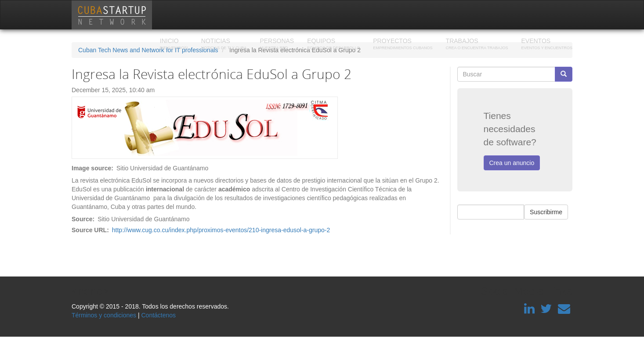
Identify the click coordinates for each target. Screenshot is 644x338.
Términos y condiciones (104, 315)
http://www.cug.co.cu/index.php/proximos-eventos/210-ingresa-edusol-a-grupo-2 (221, 230)
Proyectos (403, 45)
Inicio (174, 45)
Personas (277, 45)
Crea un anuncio (512, 163)
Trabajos (477, 45)
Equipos (333, 45)
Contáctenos (158, 315)
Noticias (224, 45)
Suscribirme (546, 212)
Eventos (547, 45)
